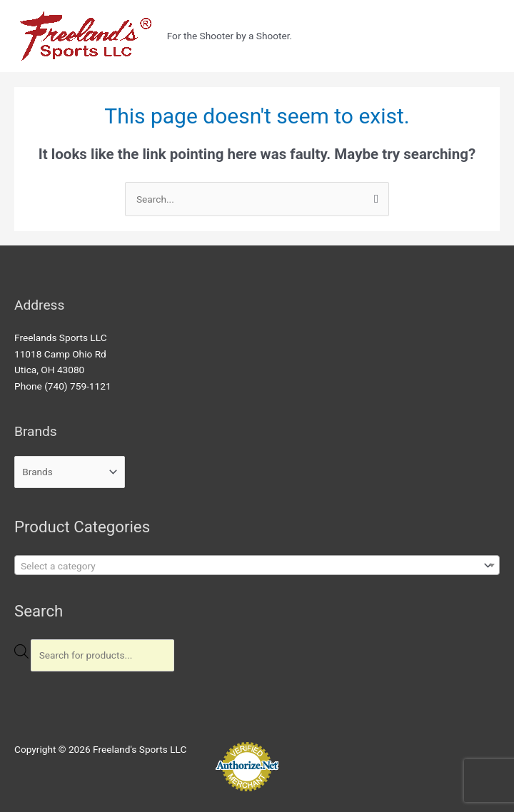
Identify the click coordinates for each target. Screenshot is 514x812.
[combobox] (257, 565)
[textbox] (247, 566)
